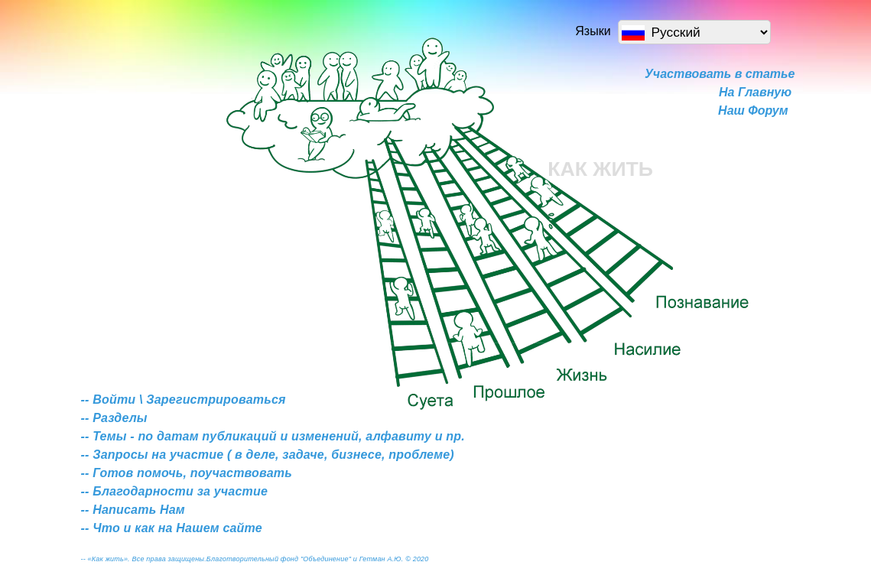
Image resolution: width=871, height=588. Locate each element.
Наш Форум (753, 110)
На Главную (755, 92)
